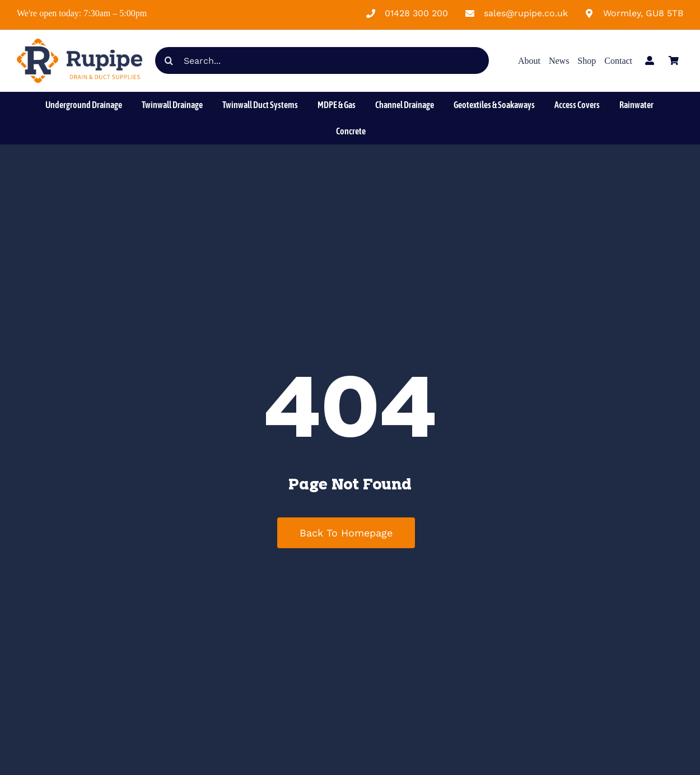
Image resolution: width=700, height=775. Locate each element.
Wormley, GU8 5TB (643, 13)
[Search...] (322, 60)
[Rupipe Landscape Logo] (80, 43)
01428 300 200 (416, 13)
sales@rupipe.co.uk (526, 13)
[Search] (169, 60)
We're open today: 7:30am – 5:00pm (82, 13)
